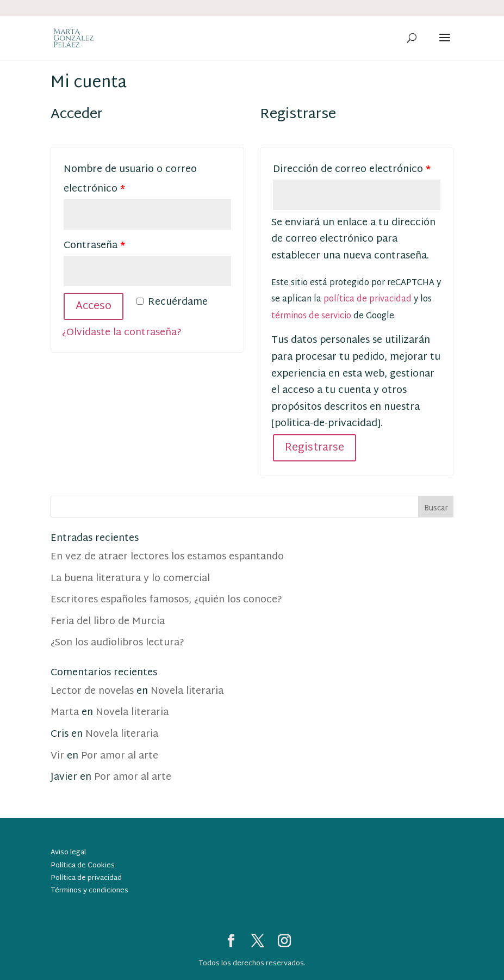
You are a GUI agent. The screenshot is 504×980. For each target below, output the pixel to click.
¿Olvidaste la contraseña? (122, 333)
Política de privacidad (86, 878)
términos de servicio (311, 316)
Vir (57, 756)
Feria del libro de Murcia (108, 622)
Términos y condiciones (89, 891)
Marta (65, 713)
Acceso (94, 306)
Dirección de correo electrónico (352, 170)
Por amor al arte (120, 756)
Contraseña (94, 246)
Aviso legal (68, 853)
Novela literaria (187, 691)
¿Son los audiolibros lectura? (117, 643)
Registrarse (315, 448)
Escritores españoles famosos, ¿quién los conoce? (166, 600)
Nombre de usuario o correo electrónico (130, 179)
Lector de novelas (92, 691)
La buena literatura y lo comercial (130, 579)
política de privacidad (368, 299)
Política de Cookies (83, 866)
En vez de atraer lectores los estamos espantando (167, 557)
